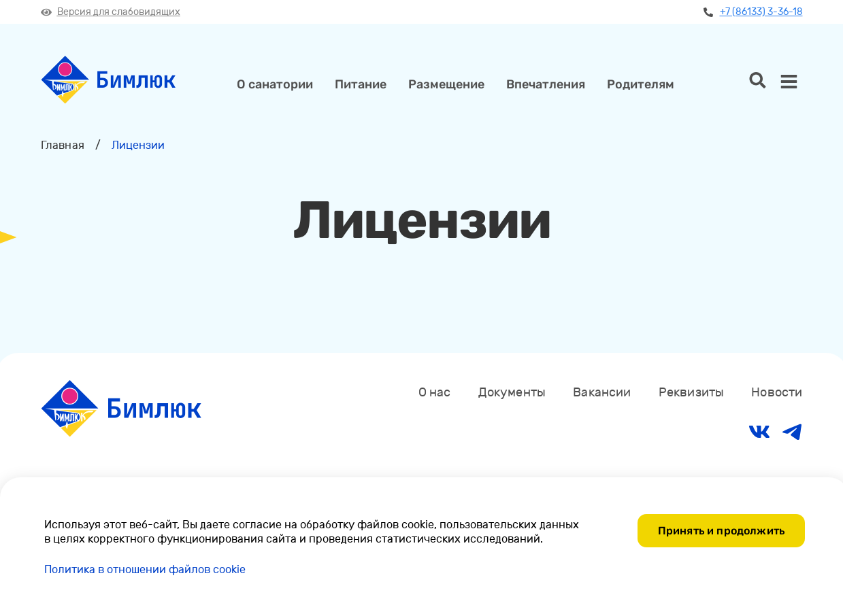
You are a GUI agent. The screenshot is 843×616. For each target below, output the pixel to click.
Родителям (641, 84)
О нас (435, 392)
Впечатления (546, 84)
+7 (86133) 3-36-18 (753, 12)
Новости (777, 392)
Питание (361, 84)
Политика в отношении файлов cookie (145, 569)
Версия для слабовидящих (111, 12)
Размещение (446, 84)
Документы (512, 392)
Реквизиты (692, 392)
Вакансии (602, 392)
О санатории (275, 84)
